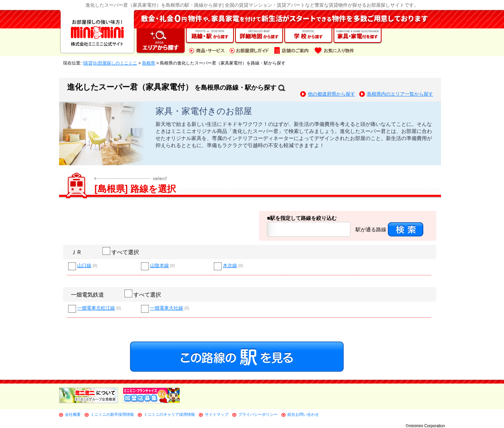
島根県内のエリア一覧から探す (400, 94)
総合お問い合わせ (303, 414)
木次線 (230, 266)
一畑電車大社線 (167, 308)
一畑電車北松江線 (96, 308)
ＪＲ (76, 252)
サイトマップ (217, 414)
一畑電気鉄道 (87, 295)
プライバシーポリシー (258, 414)
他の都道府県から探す (332, 94)
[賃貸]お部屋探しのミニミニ (110, 63)
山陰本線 (159, 266)
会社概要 (73, 414)
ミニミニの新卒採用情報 (112, 414)
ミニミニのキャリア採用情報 (169, 414)
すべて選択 (121, 252)
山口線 (84, 266)
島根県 (149, 63)
